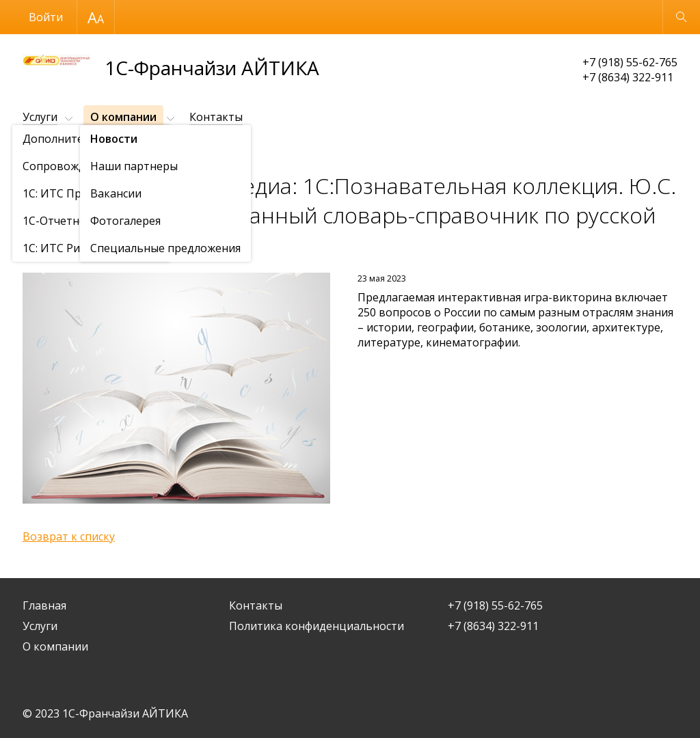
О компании (123, 117)
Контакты (216, 117)
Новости (101, 151)
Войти (46, 17)
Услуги (40, 117)
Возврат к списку (69, 536)
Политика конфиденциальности (317, 626)
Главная (44, 605)
